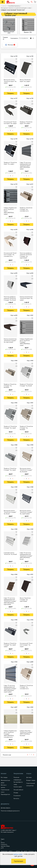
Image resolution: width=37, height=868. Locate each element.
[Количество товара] (10, 90)
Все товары (4, 777)
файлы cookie (18, 854)
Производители (5, 794)
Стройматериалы (14, 6)
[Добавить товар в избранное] (16, 59)
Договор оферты (6, 808)
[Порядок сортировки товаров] (24, 38)
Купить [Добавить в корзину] (10, 93)
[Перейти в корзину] (35, 2)
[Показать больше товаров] (7, 755)
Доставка (29, 777)
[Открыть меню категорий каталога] (3, 2)
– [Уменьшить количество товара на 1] (8, 90)
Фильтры (10, 45)
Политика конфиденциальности (10, 811)
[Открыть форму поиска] (32, 2)
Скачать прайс (18, 787)
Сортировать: (20, 38)
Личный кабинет (18, 790)
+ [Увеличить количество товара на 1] (13, 90)
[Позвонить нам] (28, 2)
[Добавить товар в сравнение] (16, 62)
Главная (4, 6)
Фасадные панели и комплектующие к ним (16, 8)
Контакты (16, 798)
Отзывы (16, 793)
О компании (17, 796)
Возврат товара (31, 780)
